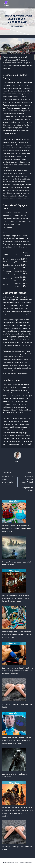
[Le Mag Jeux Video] (6, 4)
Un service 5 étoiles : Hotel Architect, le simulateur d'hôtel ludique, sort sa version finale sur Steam (17, 529)
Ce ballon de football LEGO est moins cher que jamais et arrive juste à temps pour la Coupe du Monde (17, 635)
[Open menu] (31, 4)
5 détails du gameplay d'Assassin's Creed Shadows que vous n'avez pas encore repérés (26, 481)
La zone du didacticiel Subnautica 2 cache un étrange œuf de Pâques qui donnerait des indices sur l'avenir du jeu (17, 741)
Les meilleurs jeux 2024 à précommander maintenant (9, 479)
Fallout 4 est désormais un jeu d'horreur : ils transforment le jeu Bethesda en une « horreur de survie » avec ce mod (17, 598)
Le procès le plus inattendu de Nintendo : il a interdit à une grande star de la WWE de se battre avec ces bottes (17, 671)
